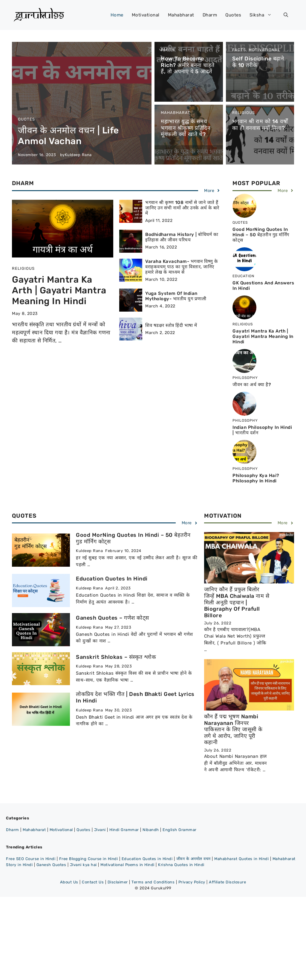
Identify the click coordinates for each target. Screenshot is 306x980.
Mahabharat (181, 15)
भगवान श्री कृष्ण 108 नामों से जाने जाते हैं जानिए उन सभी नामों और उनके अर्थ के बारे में (182, 208)
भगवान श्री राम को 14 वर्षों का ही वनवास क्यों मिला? (260, 125)
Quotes (233, 15)
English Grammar (180, 830)
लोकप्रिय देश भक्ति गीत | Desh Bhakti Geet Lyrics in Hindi (135, 697)
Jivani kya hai (83, 865)
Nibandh (151, 830)
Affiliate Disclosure (227, 882)
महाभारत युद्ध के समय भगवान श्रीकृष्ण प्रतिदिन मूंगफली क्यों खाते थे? (186, 128)
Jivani (100, 830)
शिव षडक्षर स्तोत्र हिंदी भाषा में (171, 325)
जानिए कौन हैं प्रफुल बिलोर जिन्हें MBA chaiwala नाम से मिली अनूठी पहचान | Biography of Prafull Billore (237, 602)
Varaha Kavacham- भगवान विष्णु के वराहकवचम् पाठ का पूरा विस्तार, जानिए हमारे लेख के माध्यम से (182, 267)
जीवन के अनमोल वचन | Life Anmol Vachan (68, 136)
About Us (69, 882)
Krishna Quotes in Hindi (181, 865)
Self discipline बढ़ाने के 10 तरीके (258, 62)
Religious (244, 113)
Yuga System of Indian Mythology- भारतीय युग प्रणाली (176, 296)
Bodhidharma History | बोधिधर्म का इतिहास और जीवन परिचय (182, 237)
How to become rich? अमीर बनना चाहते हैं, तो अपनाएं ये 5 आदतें (188, 65)
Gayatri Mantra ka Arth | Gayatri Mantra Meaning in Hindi (59, 290)
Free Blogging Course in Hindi (89, 859)
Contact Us (93, 882)
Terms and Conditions (153, 882)
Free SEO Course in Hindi (31, 859)
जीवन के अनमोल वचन (193, 859)
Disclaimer (118, 882)
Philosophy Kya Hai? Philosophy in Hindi (256, 478)
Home (117, 15)
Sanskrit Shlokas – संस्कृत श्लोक (116, 657)
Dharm (210, 15)
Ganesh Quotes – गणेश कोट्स (113, 618)
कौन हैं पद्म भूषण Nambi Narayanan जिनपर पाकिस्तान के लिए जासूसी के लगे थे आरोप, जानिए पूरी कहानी (233, 729)
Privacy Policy (192, 882)
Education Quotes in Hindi (112, 579)
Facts (168, 50)
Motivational (146, 15)
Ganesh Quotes (51, 865)
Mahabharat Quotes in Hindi (241, 859)
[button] (286, 15)
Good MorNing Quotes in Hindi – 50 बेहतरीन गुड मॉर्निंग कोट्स (261, 235)
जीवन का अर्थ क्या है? (252, 385)
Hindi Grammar (124, 830)
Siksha (264, 15)
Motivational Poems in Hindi (127, 865)
